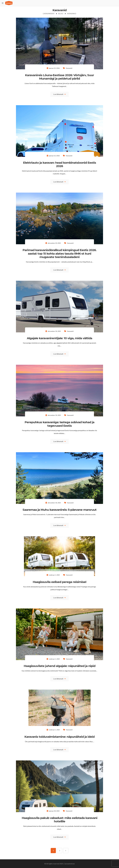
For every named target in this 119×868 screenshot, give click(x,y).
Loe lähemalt (59, 94)
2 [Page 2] (60, 850)
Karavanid (69, 68)
